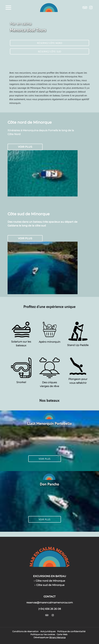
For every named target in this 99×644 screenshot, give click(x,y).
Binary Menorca (57, 637)
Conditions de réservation (25, 631)
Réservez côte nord (50, 43)
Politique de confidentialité (71, 631)
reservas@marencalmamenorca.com (50, 603)
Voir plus (25, 147)
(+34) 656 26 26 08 (50, 609)
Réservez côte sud (49, 51)
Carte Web (62, 634)
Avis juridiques (48, 631)
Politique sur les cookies (43, 634)
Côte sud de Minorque (50, 585)
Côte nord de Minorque (50, 581)
